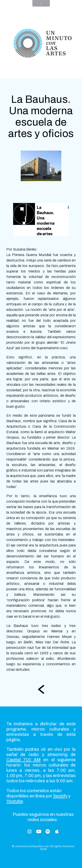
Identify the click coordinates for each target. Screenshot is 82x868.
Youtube (15, 801)
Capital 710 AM (24, 760)
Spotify (60, 796)
